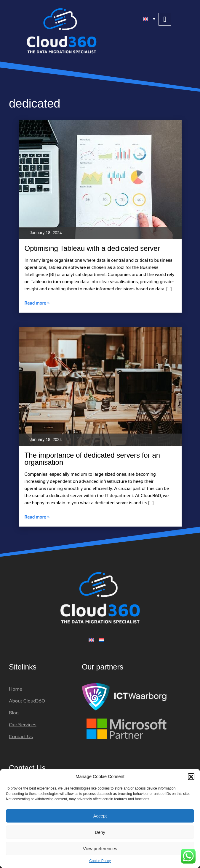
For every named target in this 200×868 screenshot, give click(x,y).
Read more (37, 303)
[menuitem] (149, 19)
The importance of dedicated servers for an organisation (92, 459)
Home (15, 689)
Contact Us (21, 737)
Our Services (23, 725)
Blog (14, 713)
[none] (100, 640)
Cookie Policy (100, 861)
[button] (191, 776)
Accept (100, 816)
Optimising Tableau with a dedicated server (92, 248)
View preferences (100, 849)
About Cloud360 (27, 701)
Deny (100, 832)
